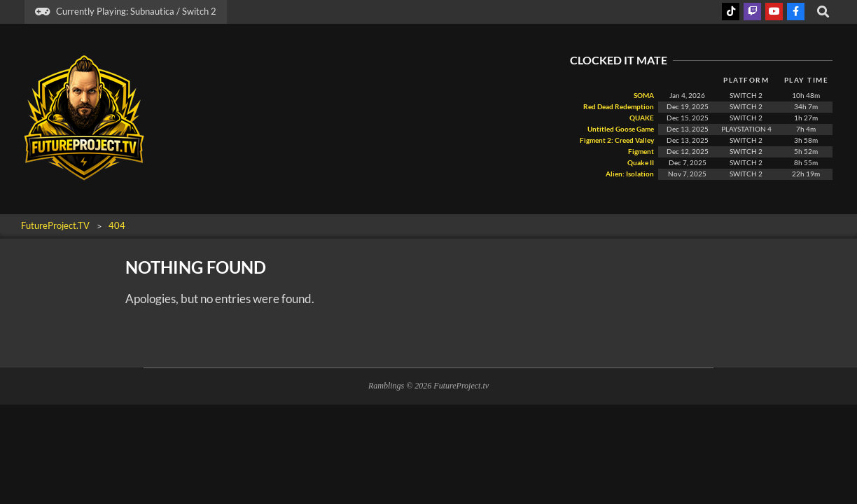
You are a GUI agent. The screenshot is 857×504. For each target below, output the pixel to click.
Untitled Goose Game (621, 129)
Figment (640, 152)
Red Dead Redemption (618, 107)
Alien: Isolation (630, 174)
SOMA (643, 96)
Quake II (640, 163)
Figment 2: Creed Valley (616, 140)
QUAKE (641, 118)
